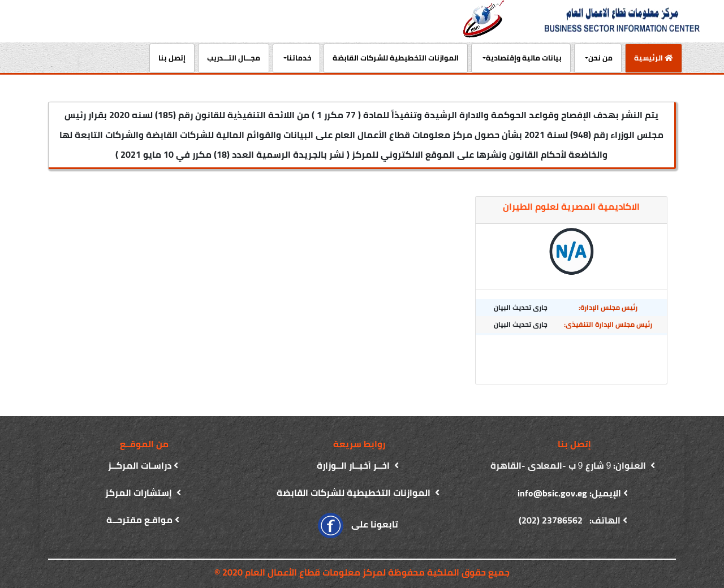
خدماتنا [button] (299, 58)
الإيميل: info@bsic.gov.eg (569, 493)
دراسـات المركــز (140, 465)
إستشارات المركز (140, 492)
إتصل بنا (172, 58)
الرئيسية (649, 57)
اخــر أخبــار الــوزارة (354, 465)
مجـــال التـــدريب (234, 58)
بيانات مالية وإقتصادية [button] (524, 58)
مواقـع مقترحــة (139, 520)
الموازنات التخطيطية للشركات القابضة (396, 58)
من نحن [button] (600, 58)
